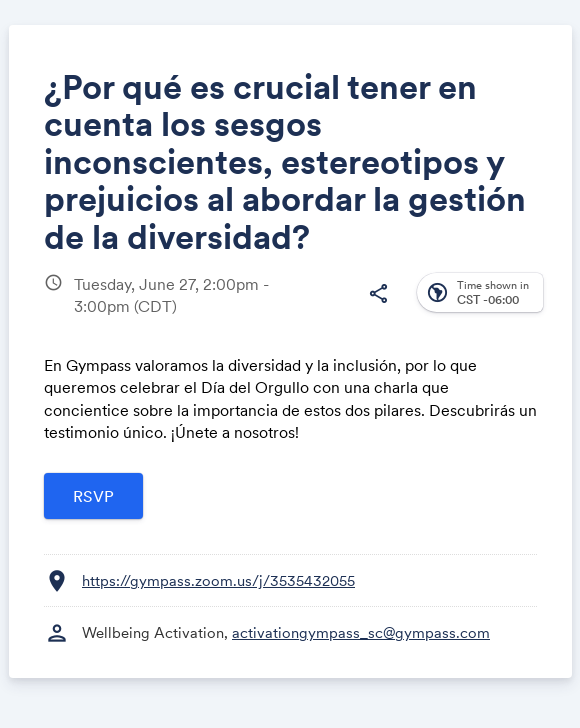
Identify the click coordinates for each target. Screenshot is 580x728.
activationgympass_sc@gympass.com (361, 632)
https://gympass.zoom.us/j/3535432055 (218, 580)
